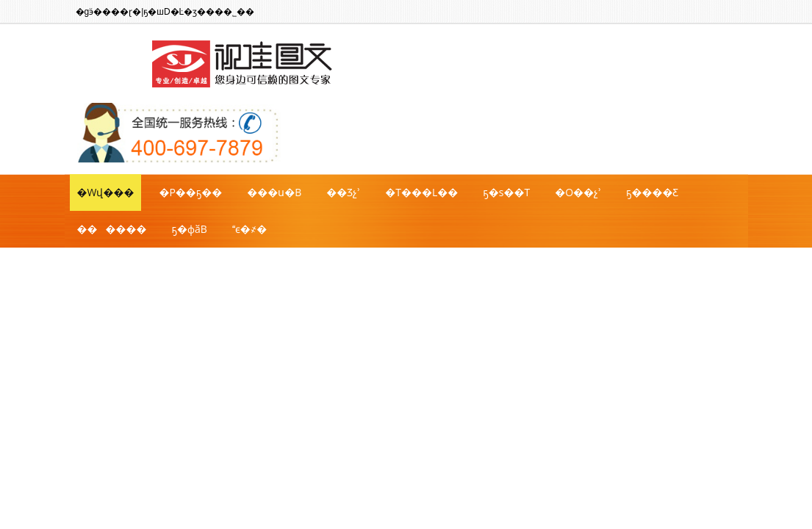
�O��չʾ (578, 192)
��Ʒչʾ (343, 192)
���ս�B (274, 192)
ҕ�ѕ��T (506, 192)
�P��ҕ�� (190, 192)
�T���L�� (421, 192)
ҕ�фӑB (190, 229)
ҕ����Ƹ (652, 192)
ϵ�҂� (250, 229)
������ (112, 229)
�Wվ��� (106, 192)
